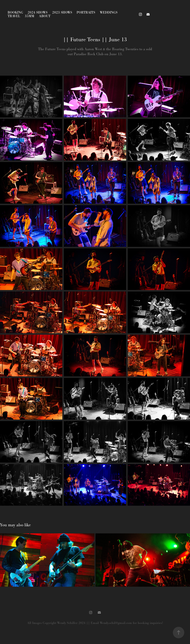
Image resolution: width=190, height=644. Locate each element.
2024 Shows (38, 12)
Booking (15, 12)
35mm (30, 16)
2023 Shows (62, 12)
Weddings (109, 12)
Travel (14, 16)
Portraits (86, 12)
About (45, 16)
